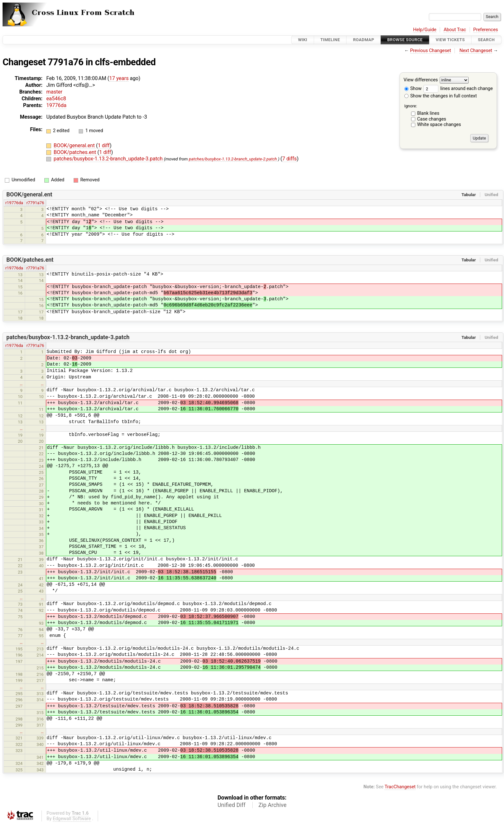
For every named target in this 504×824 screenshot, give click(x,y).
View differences (421, 80)
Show (413, 89)
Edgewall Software (72, 819)
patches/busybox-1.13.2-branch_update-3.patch (109, 159)
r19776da (14, 203)
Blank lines (428, 113)
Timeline (330, 40)
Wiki (303, 40)
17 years (119, 78)
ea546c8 (56, 99)
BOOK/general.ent (75, 145)
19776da (56, 105)
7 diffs (289, 159)
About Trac (455, 30)
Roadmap (364, 40)
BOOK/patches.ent (76, 152)
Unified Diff (232, 805)
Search (486, 40)
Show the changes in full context (441, 96)
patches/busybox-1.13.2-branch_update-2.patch (233, 159)
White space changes (439, 125)
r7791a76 (35, 203)
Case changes (432, 119)
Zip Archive (272, 805)
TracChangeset (400, 787)
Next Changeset (476, 51)
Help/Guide (425, 30)
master (54, 92)
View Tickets (450, 40)
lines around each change (458, 89)
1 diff (104, 145)
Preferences (486, 30)
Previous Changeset (431, 51)
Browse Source (405, 40)
